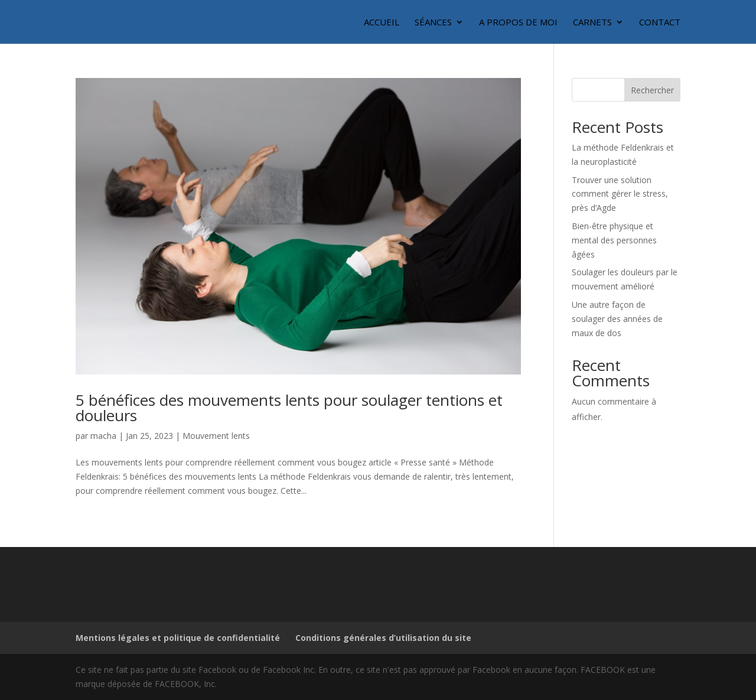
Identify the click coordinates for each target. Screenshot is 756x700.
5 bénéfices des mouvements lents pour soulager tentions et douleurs (289, 408)
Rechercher (652, 90)
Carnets (592, 23)
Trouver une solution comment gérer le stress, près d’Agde (620, 194)
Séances (433, 23)
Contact (660, 23)
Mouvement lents (216, 436)
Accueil (382, 23)
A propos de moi (518, 23)
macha (103, 436)
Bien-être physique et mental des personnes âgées (614, 240)
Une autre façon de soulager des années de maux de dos (617, 319)
